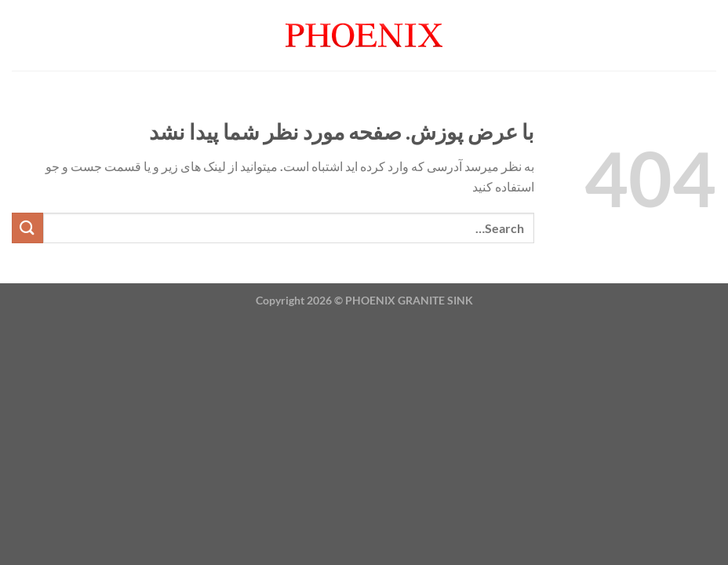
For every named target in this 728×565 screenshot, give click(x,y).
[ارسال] (27, 228)
